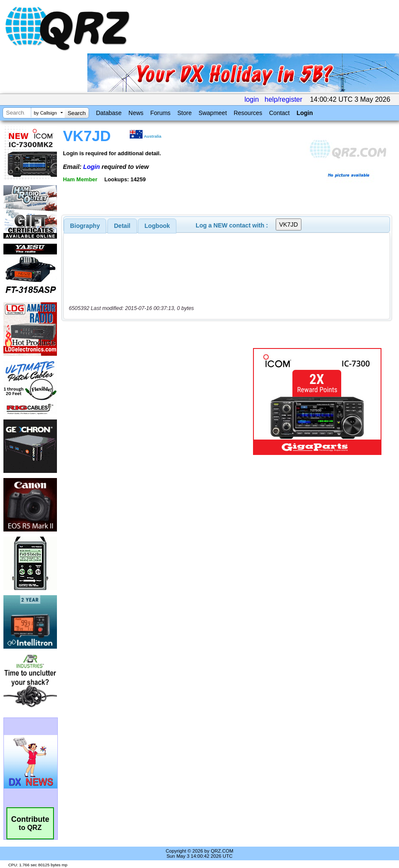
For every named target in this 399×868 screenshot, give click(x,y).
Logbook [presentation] (157, 226)
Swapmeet (213, 113)
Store (184, 113)
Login (305, 113)
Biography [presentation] (85, 226)
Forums (160, 113)
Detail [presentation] (122, 226)
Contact (279, 113)
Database (109, 113)
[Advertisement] (159, 402)
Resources (248, 113)
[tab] (85, 226)
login (252, 99)
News (136, 113)
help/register (283, 99)
